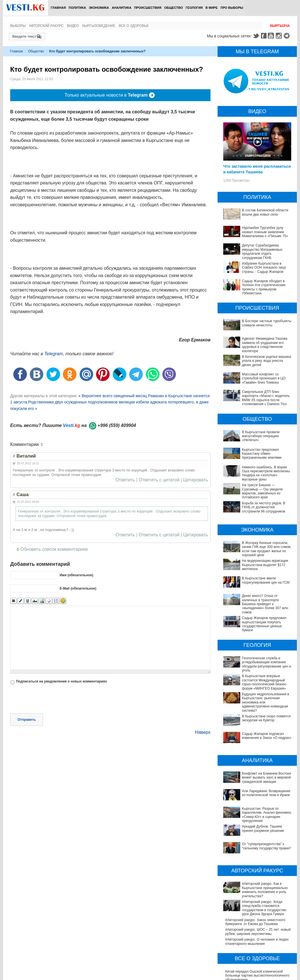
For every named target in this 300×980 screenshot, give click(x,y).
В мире (212, 8)
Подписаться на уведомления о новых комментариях (61, 681)
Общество (174, 8)
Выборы (18, 26)
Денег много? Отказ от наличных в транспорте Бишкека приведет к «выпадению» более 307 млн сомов (265, 604)
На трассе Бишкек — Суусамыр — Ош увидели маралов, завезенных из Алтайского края (262, 491)
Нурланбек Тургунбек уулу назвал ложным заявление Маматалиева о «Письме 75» (265, 232)
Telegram (288, 36)
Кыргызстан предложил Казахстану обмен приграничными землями (262, 454)
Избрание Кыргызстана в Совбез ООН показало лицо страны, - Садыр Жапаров (264, 268)
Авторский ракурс (46, 26)
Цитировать (196, 480)
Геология (194, 8)
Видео (73, 26)
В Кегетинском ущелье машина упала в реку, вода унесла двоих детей (267, 361)
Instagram (280, 36)
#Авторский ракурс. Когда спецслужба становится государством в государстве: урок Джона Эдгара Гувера (257, 848)
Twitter (256, 36)
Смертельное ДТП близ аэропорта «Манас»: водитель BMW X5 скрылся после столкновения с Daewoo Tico (266, 398)
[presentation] (53, 700)
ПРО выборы (232, 8)
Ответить (125, 480)
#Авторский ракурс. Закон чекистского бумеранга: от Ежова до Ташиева (255, 859)
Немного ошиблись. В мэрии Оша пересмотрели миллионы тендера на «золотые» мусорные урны (266, 473)
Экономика (99, 8)
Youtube (272, 36)
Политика (77, 8)
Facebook (264, 36)
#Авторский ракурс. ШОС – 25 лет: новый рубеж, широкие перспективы (258, 869)
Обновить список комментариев (54, 549)
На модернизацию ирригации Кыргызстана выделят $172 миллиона (265, 565)
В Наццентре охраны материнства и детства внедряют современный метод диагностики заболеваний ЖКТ (256, 965)
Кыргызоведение (99, 26)
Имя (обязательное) (76, 575)
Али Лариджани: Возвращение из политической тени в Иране (252, 766)
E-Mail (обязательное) (78, 588)
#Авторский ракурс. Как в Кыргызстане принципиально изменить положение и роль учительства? (256, 833)
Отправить (27, 720)
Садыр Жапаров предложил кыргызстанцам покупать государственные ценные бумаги (264, 624)
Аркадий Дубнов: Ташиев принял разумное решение (251, 790)
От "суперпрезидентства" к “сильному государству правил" (255, 800)
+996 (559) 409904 (117, 425)
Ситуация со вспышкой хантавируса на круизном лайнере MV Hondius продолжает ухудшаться (256, 941)
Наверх (203, 732)
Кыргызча (280, 26)
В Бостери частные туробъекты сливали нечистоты (267, 323)
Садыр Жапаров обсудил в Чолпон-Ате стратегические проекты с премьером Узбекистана (264, 287)
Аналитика (122, 8)
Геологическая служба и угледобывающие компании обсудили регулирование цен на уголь (267, 664)
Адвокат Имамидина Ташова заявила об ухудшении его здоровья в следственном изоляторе (265, 345)
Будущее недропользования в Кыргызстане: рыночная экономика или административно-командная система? (256, 698)
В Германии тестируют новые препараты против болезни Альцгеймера (258, 953)
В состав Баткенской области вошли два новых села (265, 212)
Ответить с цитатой (159, 480)
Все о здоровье (134, 26)
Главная (58, 8)
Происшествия (148, 8)
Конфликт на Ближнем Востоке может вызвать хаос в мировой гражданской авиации (255, 754)
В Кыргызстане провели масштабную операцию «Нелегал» (261, 436)
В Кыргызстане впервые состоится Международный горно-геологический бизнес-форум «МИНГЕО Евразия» (265, 682)
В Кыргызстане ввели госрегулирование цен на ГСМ (266, 580)
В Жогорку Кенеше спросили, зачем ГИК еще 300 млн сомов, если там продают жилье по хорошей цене (267, 549)
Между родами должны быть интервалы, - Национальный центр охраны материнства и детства (259, 927)
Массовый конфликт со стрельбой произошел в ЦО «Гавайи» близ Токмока (264, 378)
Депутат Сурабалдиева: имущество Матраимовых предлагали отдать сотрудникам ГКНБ (262, 251)
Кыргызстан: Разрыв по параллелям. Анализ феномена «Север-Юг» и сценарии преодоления (254, 778)
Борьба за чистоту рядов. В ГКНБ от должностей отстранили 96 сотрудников (264, 507)
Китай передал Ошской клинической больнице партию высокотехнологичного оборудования (257, 913)
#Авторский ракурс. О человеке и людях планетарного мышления (257, 879)
